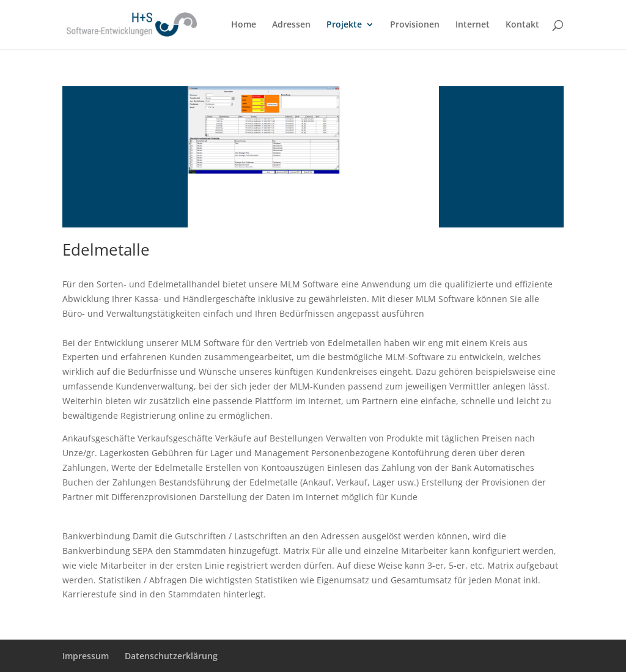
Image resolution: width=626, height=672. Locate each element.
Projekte (344, 25)
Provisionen (415, 25)
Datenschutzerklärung (171, 656)
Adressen (291, 25)
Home (244, 25)
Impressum (86, 656)
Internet (473, 25)
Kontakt (522, 25)
